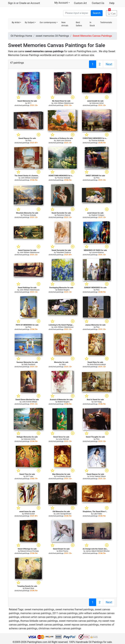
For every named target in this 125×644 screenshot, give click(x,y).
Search (97, 13)
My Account (62, 3)
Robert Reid (30, 588)
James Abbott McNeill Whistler (98, 551)
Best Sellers (79, 24)
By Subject (30, 22)
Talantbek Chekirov (64, 252)
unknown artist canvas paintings (39, 617)
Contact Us (98, 3)
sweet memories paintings (39, 609)
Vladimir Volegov (98, 215)
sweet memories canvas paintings (78, 621)
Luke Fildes (98, 514)
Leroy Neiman (64, 439)
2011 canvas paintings (65, 613)
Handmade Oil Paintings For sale (32, 13)
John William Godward (30, 178)
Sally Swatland (29, 364)
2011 (30, 103)
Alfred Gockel (30, 514)
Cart (112, 12)
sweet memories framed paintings (75, 609)
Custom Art (80, 3)
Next (109, 64)
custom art (71, 55)
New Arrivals (65, 24)
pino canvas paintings (70, 617)
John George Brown (64, 514)
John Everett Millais (30, 402)
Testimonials (106, 22)
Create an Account (29, 3)
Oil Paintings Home (21, 36)
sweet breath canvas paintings (46, 625)
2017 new (30, 476)
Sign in (12, 3)
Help (112, 3)
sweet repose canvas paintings (81, 625)
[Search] (77, 13)
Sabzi (64, 364)
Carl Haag (98, 402)
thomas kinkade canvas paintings (39, 621)
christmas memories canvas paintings (60, 628)
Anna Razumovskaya (98, 364)
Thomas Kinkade (98, 141)
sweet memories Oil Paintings (52, 36)
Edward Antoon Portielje (30, 551)
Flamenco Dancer (64, 215)
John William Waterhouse (64, 103)
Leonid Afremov (98, 252)
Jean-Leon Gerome (64, 141)
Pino (30, 141)
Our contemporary (48, 22)
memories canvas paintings (36, 613)
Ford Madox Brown (64, 476)
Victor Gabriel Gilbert (98, 476)
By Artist (16, 22)
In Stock (92, 24)
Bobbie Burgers (64, 290)
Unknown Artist (98, 103)
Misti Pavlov (64, 551)
